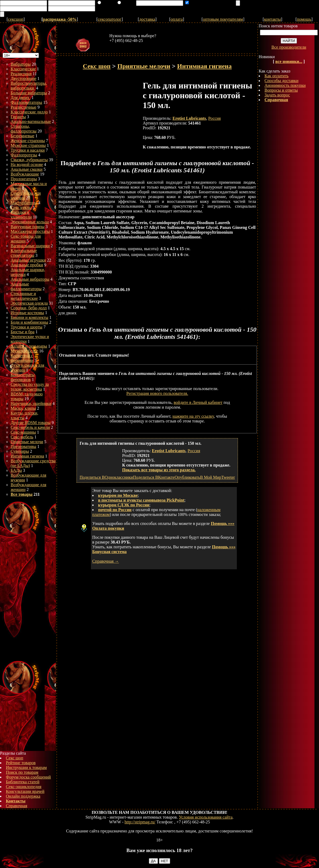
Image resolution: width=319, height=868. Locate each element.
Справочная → (106, 561)
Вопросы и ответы (281, 90)
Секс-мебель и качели (30, 427)
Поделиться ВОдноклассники (106, 477)
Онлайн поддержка (23, 796)
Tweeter (228, 477)
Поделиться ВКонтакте (154, 477)
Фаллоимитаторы (26, 102)
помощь (304, 19)
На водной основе (27, 164)
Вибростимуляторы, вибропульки (29, 86)
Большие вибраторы (29, 93)
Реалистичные (24, 107)
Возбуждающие (25, 174)
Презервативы (23, 446)
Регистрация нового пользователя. (157, 393)
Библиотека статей (23, 782)
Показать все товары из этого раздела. (159, 470)
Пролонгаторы (24, 179)
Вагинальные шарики (30, 246)
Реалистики (21, 74)
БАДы (16, 470)
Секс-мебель (22, 437)
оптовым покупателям (223, 19)
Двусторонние (24, 78)
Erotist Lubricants (189, 118)
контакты (272, 19)
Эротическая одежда (29, 303)
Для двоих (20, 98)
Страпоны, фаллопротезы (24, 129)
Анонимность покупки (285, 85)
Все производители (289, 47)
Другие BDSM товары (31, 423)
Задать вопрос (277, 95)
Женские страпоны (28, 141)
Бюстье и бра (22, 332)
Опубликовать (187, 477)
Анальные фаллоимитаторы (26, 286)
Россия (214, 118)
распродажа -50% (60, 19)
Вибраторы (21, 64)
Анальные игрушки (28, 260)
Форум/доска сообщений (28, 777)
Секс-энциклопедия (24, 787)
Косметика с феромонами (22, 358)
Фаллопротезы (24, 155)
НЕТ (165, 861)
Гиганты (18, 117)
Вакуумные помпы (28, 227)
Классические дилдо (29, 112)
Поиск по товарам (22, 772)
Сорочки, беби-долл (29, 308)
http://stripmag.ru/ (140, 822)
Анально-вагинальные (31, 121)
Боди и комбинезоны (29, 322)
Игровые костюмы (27, 313)
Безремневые (22, 136)
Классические (23, 69)
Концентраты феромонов (23, 377)
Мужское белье (24, 351)
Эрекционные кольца (30, 222)
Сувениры (20, 451)
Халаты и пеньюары (29, 346)
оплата (177, 19)
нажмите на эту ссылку (193, 416)
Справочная (16, 806)
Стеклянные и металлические (24, 296)
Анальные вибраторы (30, 279)
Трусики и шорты (26, 327)
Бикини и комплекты (30, 317)
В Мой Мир (211, 477)
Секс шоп (14, 758)
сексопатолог (110, 19)
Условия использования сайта (206, 817)
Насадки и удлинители (21, 215)
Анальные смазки (27, 169)
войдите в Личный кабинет (198, 402)
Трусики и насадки (28, 150)
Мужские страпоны (28, 145)
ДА (153, 861)
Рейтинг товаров (21, 763)
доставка (147, 19)
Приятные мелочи (27, 442)
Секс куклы (21, 208)
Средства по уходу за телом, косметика (30, 387)
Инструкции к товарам (26, 767)
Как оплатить (276, 76)
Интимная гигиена (27, 456)
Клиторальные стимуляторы (24, 253)
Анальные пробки (27, 265)
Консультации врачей (25, 791)
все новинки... (289, 61)
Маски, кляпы (23, 408)
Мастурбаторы (24, 203)
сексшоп (16, 19)
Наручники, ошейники (31, 403)
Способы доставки (281, 81)
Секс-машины (23, 432)
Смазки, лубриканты (29, 160)
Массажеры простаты (30, 231)
